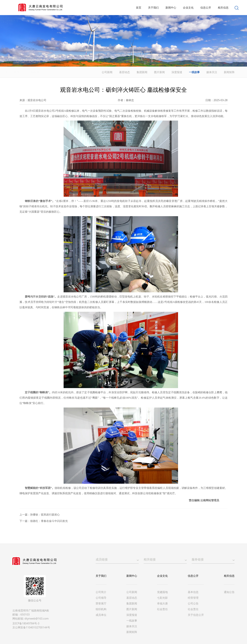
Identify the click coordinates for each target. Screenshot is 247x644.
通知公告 (229, 592)
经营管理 (193, 598)
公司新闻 (108, 72)
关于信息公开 (196, 615)
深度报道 (177, 72)
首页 (16, 72)
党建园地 (162, 592)
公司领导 (101, 598)
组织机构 (101, 609)
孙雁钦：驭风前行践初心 (45, 515)
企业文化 (162, 576)
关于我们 (101, 576)
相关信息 (229, 576)
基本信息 (193, 592)
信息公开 (193, 576)
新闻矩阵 (230, 72)
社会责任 (162, 609)
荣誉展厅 (101, 603)
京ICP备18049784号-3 (26, 623)
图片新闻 (160, 72)
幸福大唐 (162, 603)
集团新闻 (142, 72)
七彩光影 (162, 598)
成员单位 (101, 615)
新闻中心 (27, 72)
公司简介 (101, 592)
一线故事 (42, 72)
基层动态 (125, 72)
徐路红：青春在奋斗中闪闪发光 (49, 521)
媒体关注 (212, 72)
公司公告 (193, 603)
